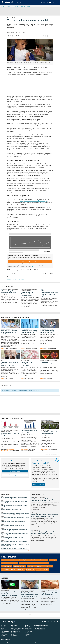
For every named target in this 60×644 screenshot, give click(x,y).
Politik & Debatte (5, 631)
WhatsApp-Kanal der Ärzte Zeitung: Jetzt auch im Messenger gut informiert (9, 594)
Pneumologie (49, 566)
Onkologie (30, 566)
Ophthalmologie (39, 566)
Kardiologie (34, 563)
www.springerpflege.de (40, 628)
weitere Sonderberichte (52, 454)
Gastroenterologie (24, 563)
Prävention (14, 279)
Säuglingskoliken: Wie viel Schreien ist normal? (49, 594)
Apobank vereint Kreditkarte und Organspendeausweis (14, 548)
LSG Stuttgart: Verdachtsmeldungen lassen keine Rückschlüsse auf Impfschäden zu (50, 294)
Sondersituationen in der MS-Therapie (10, 434)
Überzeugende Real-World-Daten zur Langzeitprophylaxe (10, 364)
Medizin (3, 628)
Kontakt (12, 634)
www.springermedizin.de (40, 627)
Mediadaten (28, 627)
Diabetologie (53, 560)
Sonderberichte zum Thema (12, 418)
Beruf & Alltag (35, 560)
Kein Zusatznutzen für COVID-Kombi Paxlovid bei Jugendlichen (12, 526)
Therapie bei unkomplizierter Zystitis (48, 363)
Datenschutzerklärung (16, 630)
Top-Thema (26, 560)
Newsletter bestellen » (39, 485)
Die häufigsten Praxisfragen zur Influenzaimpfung (30, 332)
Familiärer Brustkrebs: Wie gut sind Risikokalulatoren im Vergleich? (14, 506)
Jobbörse (3, 636)
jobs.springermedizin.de (40, 630)
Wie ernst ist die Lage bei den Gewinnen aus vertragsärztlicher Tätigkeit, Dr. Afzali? (45, 516)
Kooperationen (5, 634)
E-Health (4, 563)
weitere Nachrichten (25, 551)
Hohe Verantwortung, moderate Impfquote (47, 332)
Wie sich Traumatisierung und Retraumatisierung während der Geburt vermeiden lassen (14, 498)
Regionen (3, 633)
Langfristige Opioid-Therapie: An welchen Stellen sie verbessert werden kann (13, 522)
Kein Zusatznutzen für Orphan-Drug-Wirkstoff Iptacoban (14, 542)
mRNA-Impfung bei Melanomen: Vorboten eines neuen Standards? (30, 294)
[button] (57, 3)
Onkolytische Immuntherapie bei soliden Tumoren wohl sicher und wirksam (14, 502)
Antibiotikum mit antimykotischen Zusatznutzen (26, 364)
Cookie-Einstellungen (16, 631)
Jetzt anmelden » (15, 471)
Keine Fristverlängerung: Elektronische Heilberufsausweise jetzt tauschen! (14, 534)
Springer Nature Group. (31, 642)
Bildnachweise (14, 636)
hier (32, 266)
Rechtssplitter (21, 569)
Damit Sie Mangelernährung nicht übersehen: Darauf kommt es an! (15, 518)
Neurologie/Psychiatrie (19, 566)
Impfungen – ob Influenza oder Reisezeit (29, 431)
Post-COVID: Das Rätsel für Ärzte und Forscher (49, 433)
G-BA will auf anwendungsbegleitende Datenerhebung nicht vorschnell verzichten (15, 545)
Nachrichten (5, 495)
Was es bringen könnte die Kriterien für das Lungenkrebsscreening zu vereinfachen (11, 510)
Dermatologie (44, 560)
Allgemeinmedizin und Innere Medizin (11, 560)
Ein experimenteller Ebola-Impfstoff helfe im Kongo (33, 201)
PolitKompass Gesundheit (8, 569)
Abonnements (29, 631)
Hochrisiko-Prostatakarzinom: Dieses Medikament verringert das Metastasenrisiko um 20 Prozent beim (15, 514)
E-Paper (27, 633)
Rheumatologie (30, 569)
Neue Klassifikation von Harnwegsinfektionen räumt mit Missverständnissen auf (30, 595)
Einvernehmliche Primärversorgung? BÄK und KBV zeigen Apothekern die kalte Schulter (14, 530)
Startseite (3, 627)
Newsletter (28, 634)
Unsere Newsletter (8, 557)
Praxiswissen (4, 630)
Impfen (9, 279)
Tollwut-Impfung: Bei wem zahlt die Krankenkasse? (9, 292)
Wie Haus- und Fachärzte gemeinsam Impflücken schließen (9, 333)
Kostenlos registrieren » (15, 475)
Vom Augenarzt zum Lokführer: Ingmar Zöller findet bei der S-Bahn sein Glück (45, 500)
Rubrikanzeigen (29, 630)
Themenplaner (29, 628)
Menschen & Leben (7, 566)
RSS (26, 636)
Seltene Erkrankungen (42, 569)
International (21, 279)
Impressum (13, 633)
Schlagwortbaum (15, 627)
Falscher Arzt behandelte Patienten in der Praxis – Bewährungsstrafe (12, 538)
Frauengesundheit (13, 563)
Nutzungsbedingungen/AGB (17, 628)
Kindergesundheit (44, 563)
